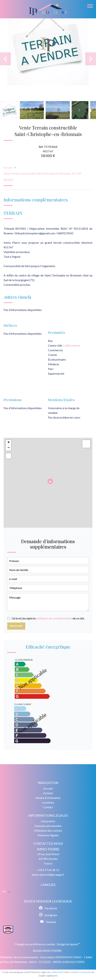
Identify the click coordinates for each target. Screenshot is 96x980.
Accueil (8, 168)
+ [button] (9, 443)
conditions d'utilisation (81, 972)
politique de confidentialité (54, 618)
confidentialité (57, 972)
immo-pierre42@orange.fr (48, 875)
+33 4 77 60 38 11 (48, 870)
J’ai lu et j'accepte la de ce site (48, 618)
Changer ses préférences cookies (35, 944)
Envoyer (16, 626)
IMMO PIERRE (48, 849)
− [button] (9, 448)
